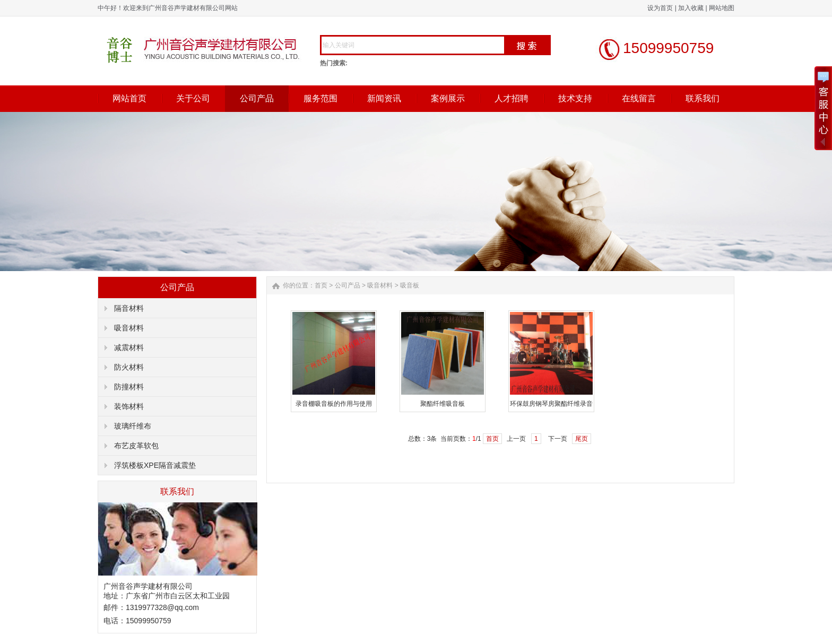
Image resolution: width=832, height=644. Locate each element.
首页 (321, 285)
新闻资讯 (384, 98)
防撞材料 (129, 387)
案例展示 (448, 98)
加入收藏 (691, 8)
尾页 (582, 439)
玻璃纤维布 (133, 426)
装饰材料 (129, 406)
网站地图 (722, 8)
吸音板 (410, 285)
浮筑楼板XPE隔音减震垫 (155, 465)
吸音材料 (129, 328)
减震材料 (129, 347)
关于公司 (193, 98)
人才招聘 (512, 98)
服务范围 (320, 98)
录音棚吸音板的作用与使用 (334, 404)
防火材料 (129, 367)
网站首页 (129, 98)
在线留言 (639, 98)
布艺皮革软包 (136, 446)
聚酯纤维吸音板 (443, 404)
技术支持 (575, 98)
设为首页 (660, 8)
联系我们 (703, 98)
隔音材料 (129, 308)
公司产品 (257, 98)
